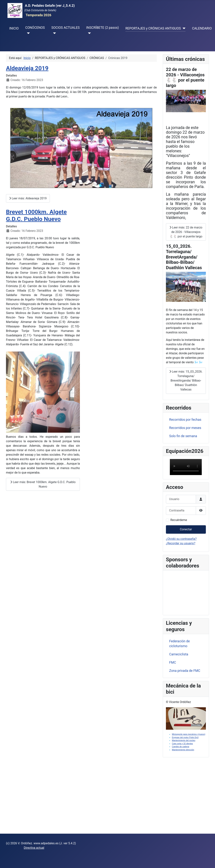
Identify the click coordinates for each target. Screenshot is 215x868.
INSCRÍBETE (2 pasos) (103, 28)
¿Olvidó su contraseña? (181, 539)
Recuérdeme (179, 520)
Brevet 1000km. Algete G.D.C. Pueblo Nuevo (36, 216)
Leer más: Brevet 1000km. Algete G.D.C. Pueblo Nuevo (43, 484)
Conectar (186, 529)
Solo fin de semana (183, 436)
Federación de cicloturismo (180, 644)
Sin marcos (186, 592)
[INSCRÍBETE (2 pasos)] (89, 33)
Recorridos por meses (185, 428)
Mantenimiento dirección (183, 750)
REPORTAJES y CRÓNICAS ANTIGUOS (153, 28)
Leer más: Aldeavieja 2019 (28, 198)
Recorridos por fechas (185, 420)
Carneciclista (179, 654)
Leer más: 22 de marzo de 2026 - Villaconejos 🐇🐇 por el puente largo (186, 232)
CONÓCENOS (35, 28)
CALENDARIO (202, 28)
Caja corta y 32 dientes (182, 743)
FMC (173, 662)
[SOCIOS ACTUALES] (54, 33)
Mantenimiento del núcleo (184, 740)
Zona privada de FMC (185, 671)
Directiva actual (34, 848)
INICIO (14, 28)
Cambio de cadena (180, 746)
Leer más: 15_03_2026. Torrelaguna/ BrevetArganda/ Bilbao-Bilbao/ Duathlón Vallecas (186, 381)
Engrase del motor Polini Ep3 (185, 737)
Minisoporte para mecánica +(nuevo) (189, 734)
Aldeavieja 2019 (27, 68)
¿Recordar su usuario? (181, 543)
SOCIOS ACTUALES (65, 28)
